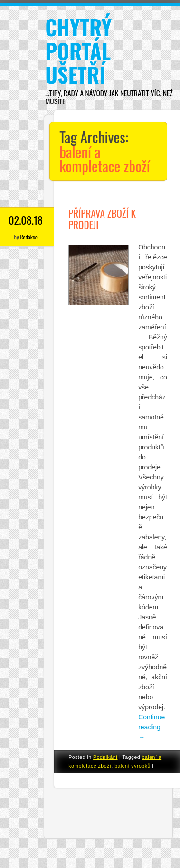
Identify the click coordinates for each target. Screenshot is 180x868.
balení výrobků (133, 766)
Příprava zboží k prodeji (102, 219)
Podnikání (105, 757)
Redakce (28, 237)
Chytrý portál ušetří (78, 51)
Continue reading (152, 727)
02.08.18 (26, 220)
